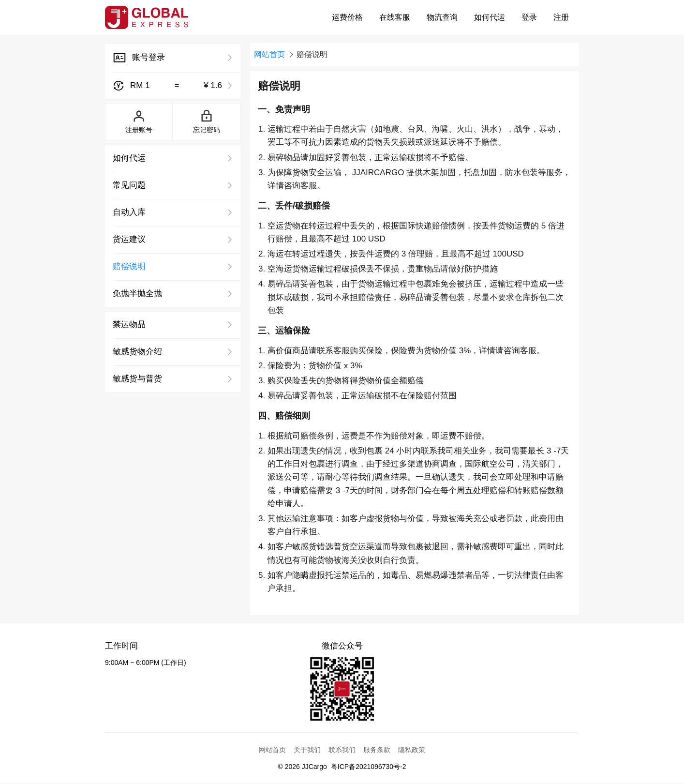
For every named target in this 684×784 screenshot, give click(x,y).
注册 (561, 17)
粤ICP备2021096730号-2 (369, 767)
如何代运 (490, 17)
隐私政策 (412, 750)
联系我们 (342, 750)
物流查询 (442, 17)
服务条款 (377, 750)
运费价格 (347, 17)
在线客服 (395, 17)
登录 (529, 17)
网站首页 (269, 54)
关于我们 (307, 750)
